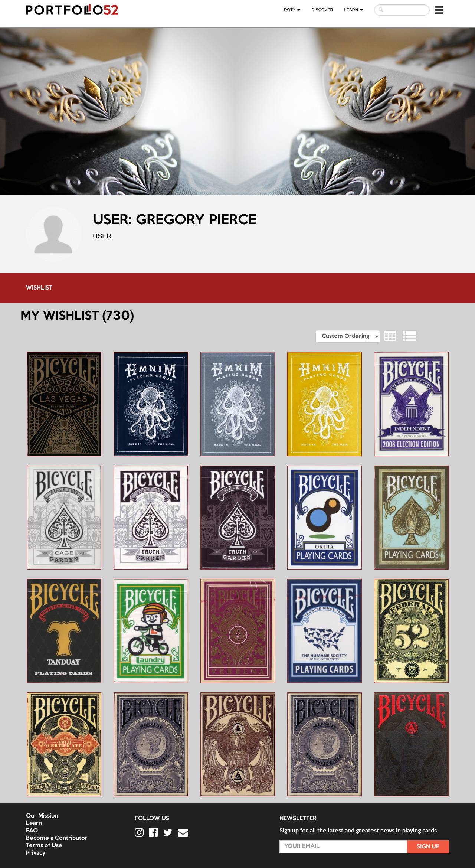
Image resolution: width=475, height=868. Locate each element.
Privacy (36, 853)
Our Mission (42, 816)
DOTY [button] (292, 10)
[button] (439, 10)
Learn (34, 823)
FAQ (32, 831)
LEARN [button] (354, 10)
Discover (322, 10)
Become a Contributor (57, 838)
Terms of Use (44, 846)
